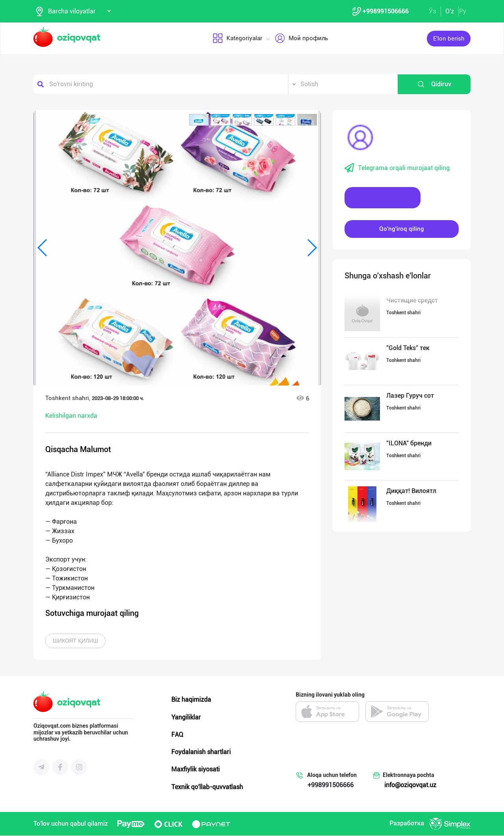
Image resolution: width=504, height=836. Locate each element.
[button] (199, 120)
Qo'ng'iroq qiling (402, 229)
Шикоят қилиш (75, 641)
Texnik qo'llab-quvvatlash (207, 787)
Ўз (433, 11)
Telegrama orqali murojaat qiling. (398, 169)
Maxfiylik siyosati (195, 770)
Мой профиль (301, 39)
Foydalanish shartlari (201, 752)
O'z (450, 11)
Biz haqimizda (191, 700)
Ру (463, 11)
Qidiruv (434, 85)
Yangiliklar (186, 718)
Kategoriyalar (237, 39)
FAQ (177, 735)
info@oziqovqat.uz (410, 785)
